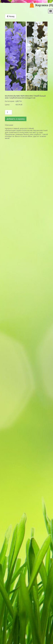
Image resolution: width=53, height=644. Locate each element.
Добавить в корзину (16, 119)
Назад (11, 16)
